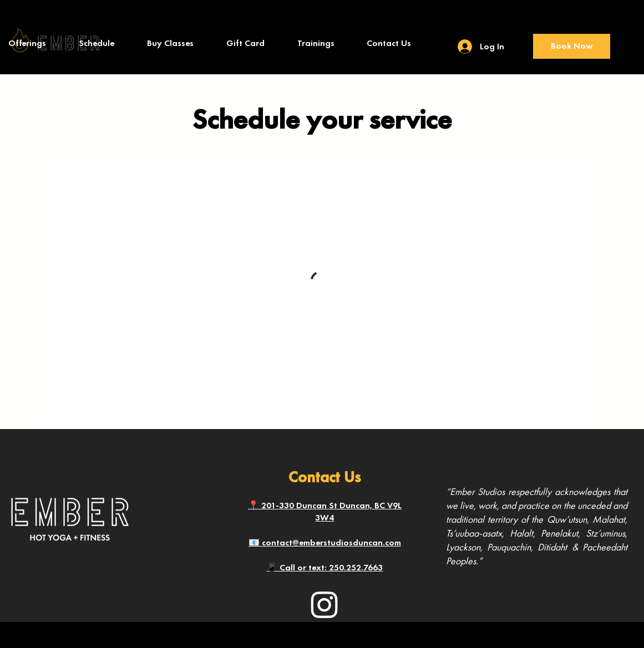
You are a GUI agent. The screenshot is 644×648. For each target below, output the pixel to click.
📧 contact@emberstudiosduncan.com (325, 542)
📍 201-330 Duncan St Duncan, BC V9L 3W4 (325, 511)
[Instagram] (324, 604)
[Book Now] (572, 46)
